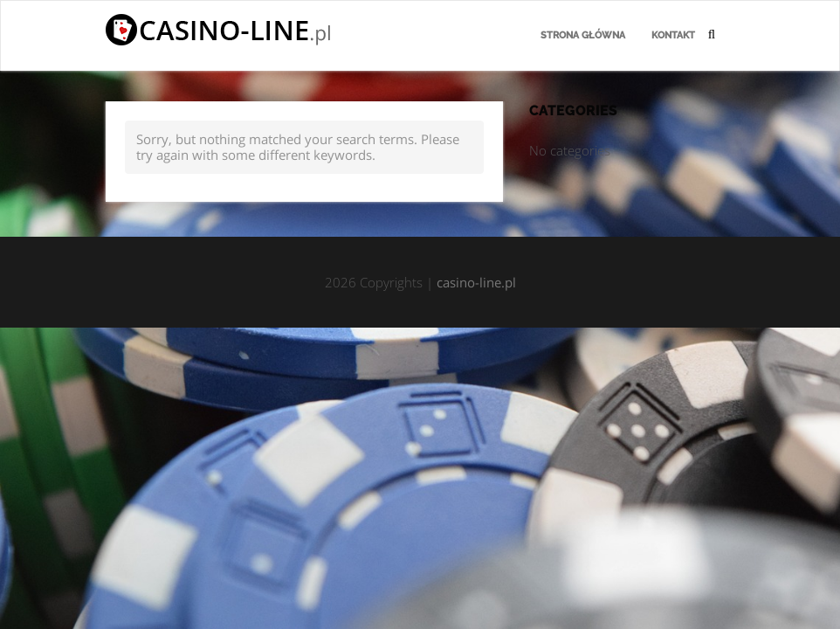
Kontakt (673, 35)
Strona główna (583, 35)
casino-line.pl (476, 282)
